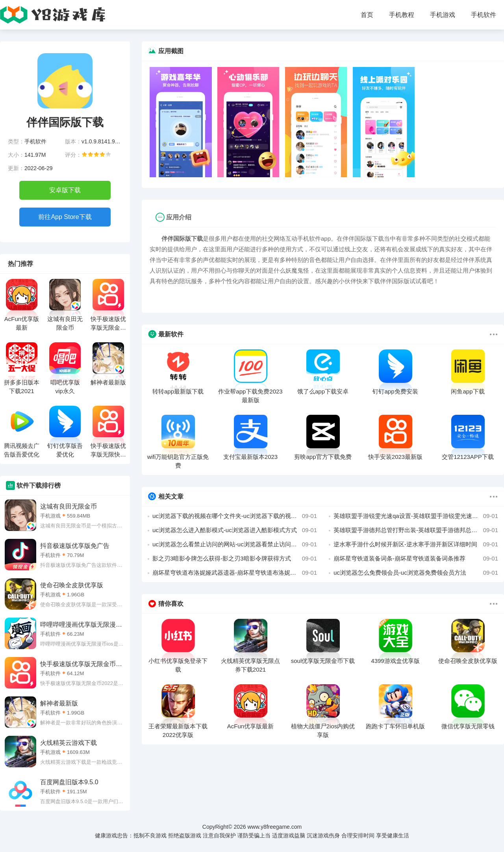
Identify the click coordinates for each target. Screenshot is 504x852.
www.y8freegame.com (274, 827)
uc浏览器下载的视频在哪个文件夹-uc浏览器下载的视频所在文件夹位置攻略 (235, 516)
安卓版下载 (65, 190)
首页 (367, 15)
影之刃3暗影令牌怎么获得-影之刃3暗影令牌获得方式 (235, 559)
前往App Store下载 (65, 217)
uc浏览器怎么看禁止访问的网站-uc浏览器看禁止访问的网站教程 (235, 544)
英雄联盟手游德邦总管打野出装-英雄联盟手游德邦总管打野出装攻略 (416, 530)
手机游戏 (443, 15)
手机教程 (402, 15)
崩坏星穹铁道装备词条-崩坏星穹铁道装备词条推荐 (416, 559)
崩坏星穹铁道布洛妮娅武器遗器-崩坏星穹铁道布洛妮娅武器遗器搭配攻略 (235, 573)
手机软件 (484, 15)
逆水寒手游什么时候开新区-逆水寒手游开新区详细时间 (416, 544)
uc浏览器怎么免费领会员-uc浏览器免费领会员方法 (416, 573)
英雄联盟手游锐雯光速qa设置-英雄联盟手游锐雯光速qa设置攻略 (416, 516)
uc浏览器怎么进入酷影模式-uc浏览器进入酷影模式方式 (235, 530)
